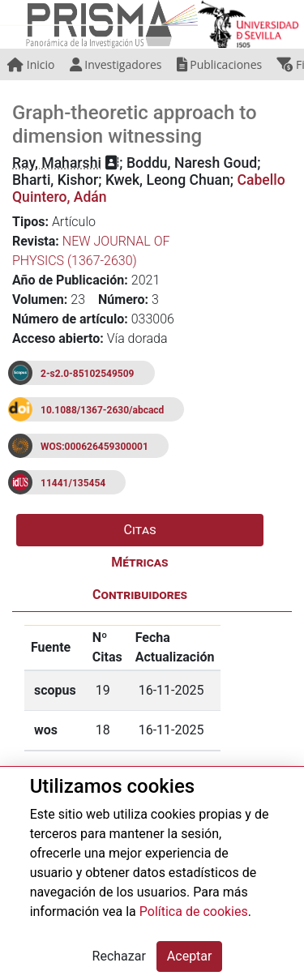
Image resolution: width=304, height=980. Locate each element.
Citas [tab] (140, 530)
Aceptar (190, 956)
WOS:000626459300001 (94, 447)
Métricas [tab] (139, 562)
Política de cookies (194, 912)
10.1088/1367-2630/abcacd (102, 410)
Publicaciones (220, 64)
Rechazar (119, 956)
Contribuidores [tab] (140, 595)
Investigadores (116, 64)
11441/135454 (73, 483)
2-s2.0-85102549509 (88, 374)
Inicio (31, 64)
